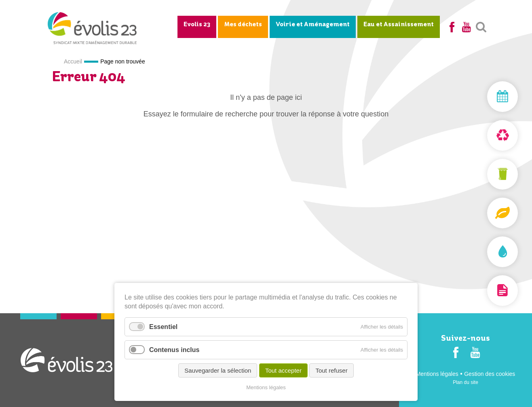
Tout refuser (331, 370)
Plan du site (465, 382)
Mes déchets (243, 25)
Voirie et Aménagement (313, 25)
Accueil (73, 61)
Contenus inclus (174, 350)
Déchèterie (483, 135)
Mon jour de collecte (483, 97)
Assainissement (483, 252)
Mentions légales (437, 374)
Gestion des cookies (490, 374)
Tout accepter (283, 370)
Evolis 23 (197, 25)
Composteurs (483, 213)
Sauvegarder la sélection (218, 370)
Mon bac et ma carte (483, 174)
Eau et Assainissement (399, 25)
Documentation (483, 291)
